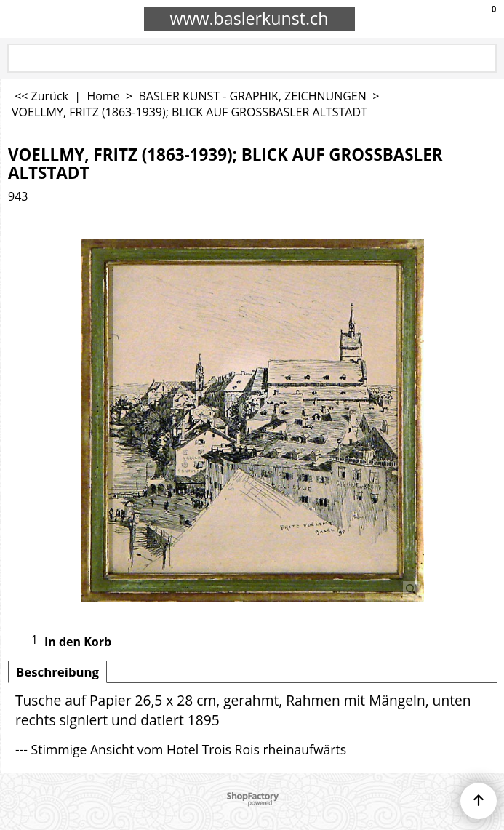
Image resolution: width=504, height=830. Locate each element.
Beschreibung (57, 672)
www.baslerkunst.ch (249, 18)
